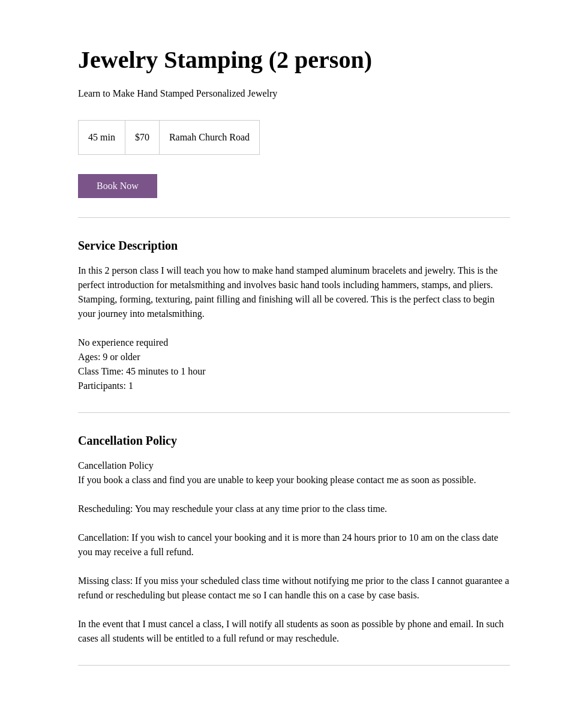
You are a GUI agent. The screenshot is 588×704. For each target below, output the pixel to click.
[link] (118, 186)
